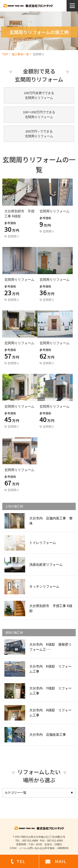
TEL (21, 861)
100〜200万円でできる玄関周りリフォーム (39, 115)
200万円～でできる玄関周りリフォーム (39, 134)
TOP (5, 54)
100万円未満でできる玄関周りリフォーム (39, 95)
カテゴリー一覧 (39, 793)
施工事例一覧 (20, 54)
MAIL (61, 861)
